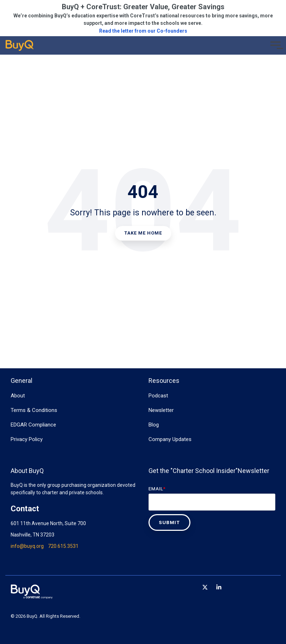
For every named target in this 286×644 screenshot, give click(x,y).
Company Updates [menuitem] (170, 439)
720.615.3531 (63, 546)
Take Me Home (143, 233)
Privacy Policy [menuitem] (27, 439)
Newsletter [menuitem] (161, 410)
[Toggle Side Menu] (276, 45)
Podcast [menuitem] (158, 396)
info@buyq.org (27, 546)
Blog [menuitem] (154, 425)
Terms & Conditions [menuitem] (34, 410)
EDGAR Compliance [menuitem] (33, 425)
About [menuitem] (18, 396)
